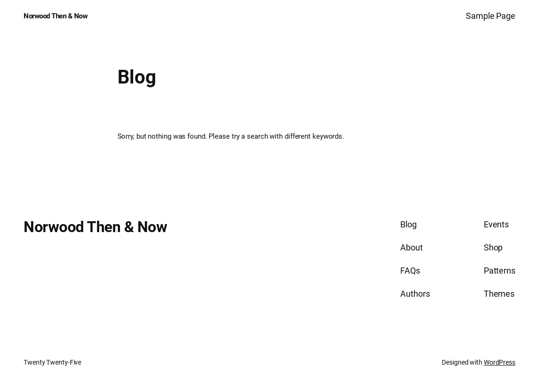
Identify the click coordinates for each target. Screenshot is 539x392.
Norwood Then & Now (55, 16)
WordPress (500, 362)
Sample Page (491, 16)
